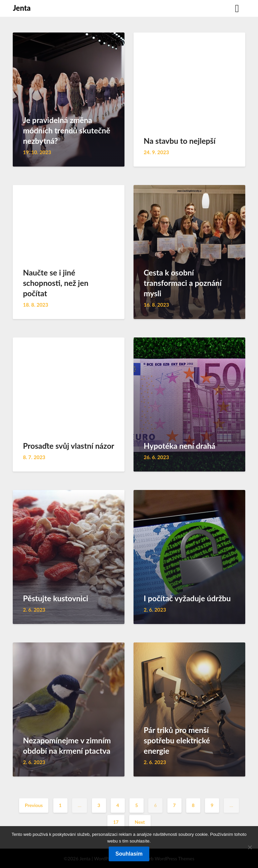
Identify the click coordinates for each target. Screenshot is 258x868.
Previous (34, 805)
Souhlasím (129, 854)
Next (140, 822)
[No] (250, 847)
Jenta (22, 8)
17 (116, 822)
